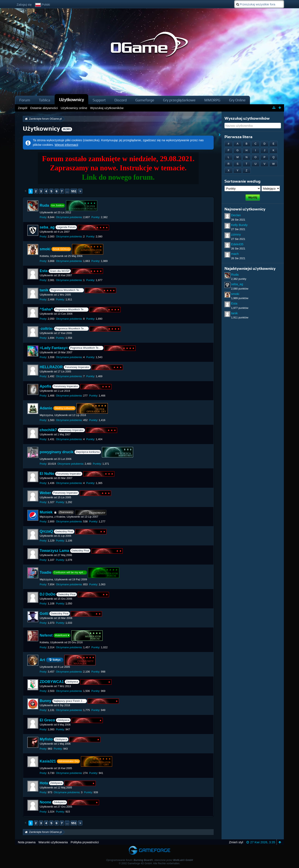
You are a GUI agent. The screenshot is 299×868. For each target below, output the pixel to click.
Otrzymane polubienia (69, 217)
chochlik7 (48, 430)
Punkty (95, 217)
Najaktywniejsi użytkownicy (250, 268)
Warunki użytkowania (53, 842)
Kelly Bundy (239, 225)
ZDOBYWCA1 (52, 682)
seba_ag (47, 227)
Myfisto (46, 739)
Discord (121, 100)
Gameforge (145, 100)
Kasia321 (48, 761)
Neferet (46, 635)
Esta (44, 271)
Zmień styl (236, 842)
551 (74, 191)
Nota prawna (27, 842)
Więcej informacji (66, 145)
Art (42, 660)
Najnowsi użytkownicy (245, 209)
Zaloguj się (24, 4)
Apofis (45, 386)
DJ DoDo (48, 594)
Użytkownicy (71, 100)
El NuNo (47, 474)
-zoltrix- (46, 329)
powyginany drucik (57, 452)
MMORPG (212, 100)
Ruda (44, 205)
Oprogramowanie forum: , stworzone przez (149, 860)
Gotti (44, 614)
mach (235, 254)
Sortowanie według (243, 181)
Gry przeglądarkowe (179, 100)
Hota (44, 783)
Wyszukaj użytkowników (247, 118)
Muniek (46, 512)
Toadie (46, 572)
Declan (236, 215)
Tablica (45, 100)
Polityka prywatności (85, 842)
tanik (44, 290)
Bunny (45, 701)
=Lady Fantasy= (54, 348)
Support (99, 100)
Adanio (46, 408)
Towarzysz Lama (54, 551)
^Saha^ (46, 309)
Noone (45, 802)
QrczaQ (46, 531)
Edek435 (237, 244)
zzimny (236, 234)
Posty (43, 217)
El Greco (47, 720)
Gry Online (237, 100)
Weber (45, 493)
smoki (45, 249)
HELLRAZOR (51, 367)
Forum (25, 100)
